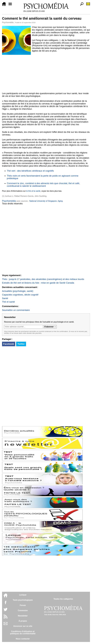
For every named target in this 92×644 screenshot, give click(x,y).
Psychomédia (8, 22)
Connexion (23, 610)
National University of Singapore (43, 201)
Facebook (9, 344)
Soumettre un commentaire (16, 310)
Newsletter (23, 616)
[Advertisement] (46, 73)
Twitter (21, 344)
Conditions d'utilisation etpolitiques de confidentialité (23, 633)
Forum (23, 605)
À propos (23, 621)
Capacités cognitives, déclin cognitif (20, 295)
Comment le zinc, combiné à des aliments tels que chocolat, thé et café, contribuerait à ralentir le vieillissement (43, 185)
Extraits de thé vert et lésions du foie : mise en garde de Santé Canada (38, 283)
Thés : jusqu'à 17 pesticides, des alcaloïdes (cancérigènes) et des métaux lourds (43, 279)
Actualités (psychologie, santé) (18, 291)
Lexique (23, 595)
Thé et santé (8, 302)
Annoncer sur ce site (23, 626)
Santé (5, 298)
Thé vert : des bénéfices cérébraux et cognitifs (30, 171)
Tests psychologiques (23, 600)
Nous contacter (23, 639)
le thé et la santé (33, 191)
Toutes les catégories (63, 599)
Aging (60, 201)
